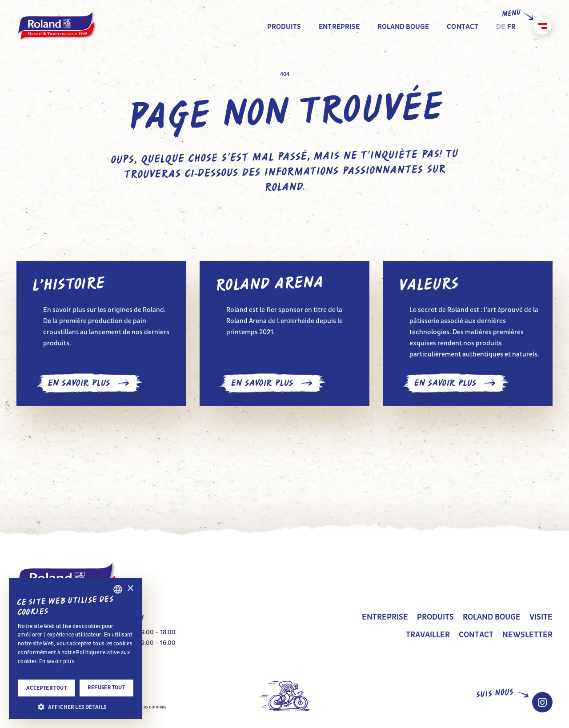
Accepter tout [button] (46, 688)
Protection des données (142, 707)
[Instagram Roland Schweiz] (542, 702)
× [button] (130, 589)
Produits (435, 617)
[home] (58, 27)
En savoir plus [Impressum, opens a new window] (56, 661)
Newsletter (527, 635)
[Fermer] (542, 26)
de (501, 26)
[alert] (76, 649)
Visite (541, 617)
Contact (476, 635)
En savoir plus (90, 383)
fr (511, 26)
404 (285, 74)
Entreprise (385, 617)
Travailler (428, 635)
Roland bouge (492, 617)
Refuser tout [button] (106, 688)
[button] (76, 706)
